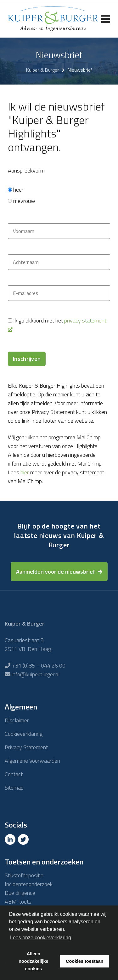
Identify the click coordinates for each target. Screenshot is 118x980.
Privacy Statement (26, 747)
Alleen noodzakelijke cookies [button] (33, 961)
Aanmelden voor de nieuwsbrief (56, 572)
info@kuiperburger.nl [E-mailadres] (36, 674)
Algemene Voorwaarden (32, 761)
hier (25, 472)
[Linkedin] (11, 840)
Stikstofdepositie (24, 875)
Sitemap (14, 788)
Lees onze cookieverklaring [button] (41, 938)
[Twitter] (24, 840)
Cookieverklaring (24, 734)
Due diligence (20, 893)
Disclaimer (17, 720)
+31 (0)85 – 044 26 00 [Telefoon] (39, 665)
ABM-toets (18, 902)
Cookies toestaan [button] (84, 961)
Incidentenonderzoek (29, 884)
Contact (14, 774)
